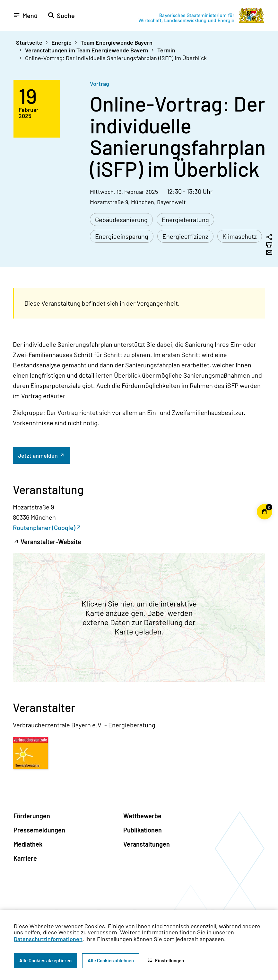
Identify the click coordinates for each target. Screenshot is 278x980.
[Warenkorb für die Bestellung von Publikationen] (265, 519)
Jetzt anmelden (39, 455)
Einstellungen (166, 960)
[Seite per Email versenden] (269, 253)
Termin (166, 50)
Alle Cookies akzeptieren (45, 960)
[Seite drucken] (269, 245)
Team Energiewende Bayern (117, 42)
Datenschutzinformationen (48, 939)
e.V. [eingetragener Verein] (98, 725)
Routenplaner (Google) (44, 527)
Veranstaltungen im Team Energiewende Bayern (87, 50)
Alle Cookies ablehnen (111, 960)
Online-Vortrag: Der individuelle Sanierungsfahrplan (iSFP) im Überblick (116, 58)
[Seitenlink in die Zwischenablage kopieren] (269, 238)
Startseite (29, 42)
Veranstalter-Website (50, 542)
